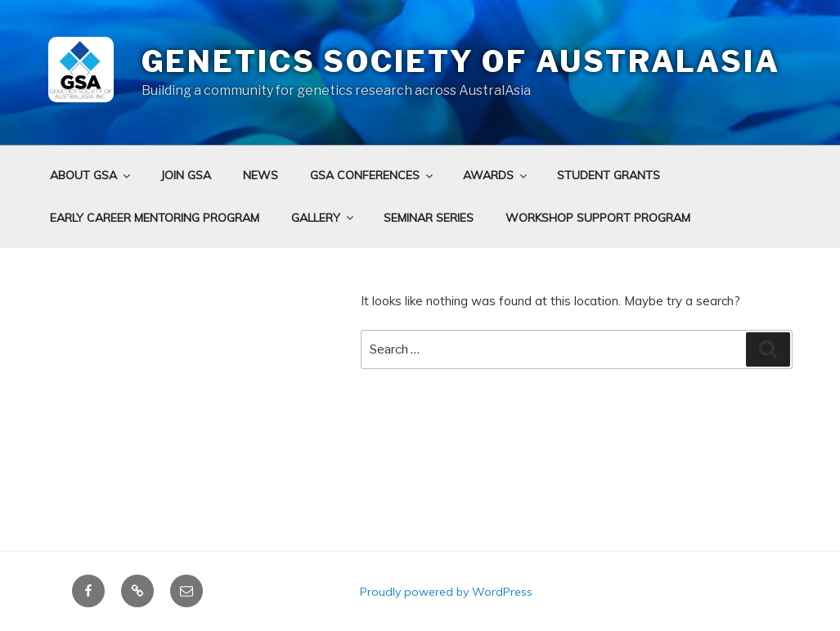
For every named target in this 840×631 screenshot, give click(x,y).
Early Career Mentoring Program (155, 218)
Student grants (609, 175)
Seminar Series (429, 218)
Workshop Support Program (598, 218)
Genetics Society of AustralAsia (461, 61)
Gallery (323, 218)
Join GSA (186, 175)
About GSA (91, 175)
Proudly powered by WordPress (446, 592)
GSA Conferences (373, 175)
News (261, 175)
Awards (496, 175)
